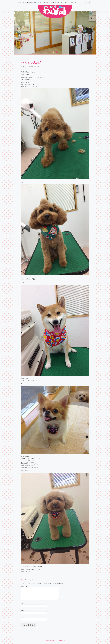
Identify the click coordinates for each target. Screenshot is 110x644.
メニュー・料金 (44, 3)
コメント (24, 586)
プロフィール (64, 3)
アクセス (71, 3)
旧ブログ (90, 3)
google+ (86, 3)
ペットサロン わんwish (60, 640)
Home (20, 3)
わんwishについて (28, 3)
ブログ (76, 3)
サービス (36, 3)
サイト (23, 617)
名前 (23, 604)
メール (23, 610)
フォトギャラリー (54, 3)
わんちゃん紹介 (32, 62)
